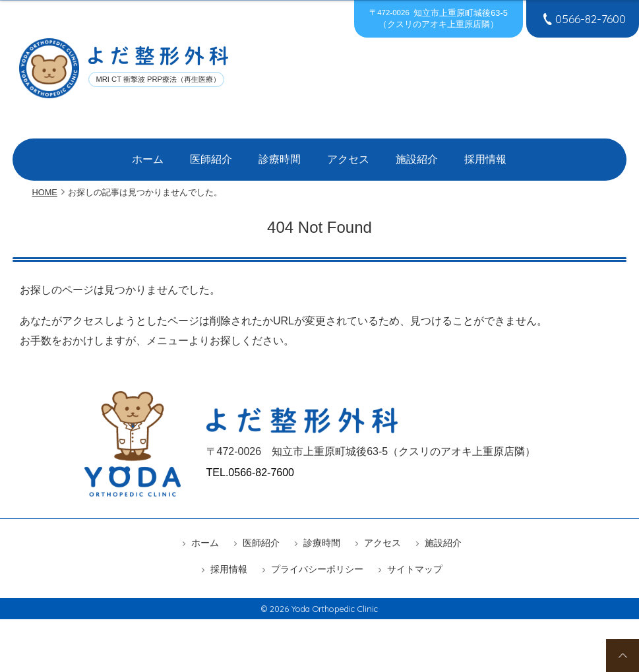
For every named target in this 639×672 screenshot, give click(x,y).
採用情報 (453, 153)
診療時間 (287, 153)
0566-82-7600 (583, 18)
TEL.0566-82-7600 (250, 459)
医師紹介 (231, 153)
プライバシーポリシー (317, 556)
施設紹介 (398, 153)
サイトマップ (415, 556)
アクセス (342, 153)
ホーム (181, 153)
